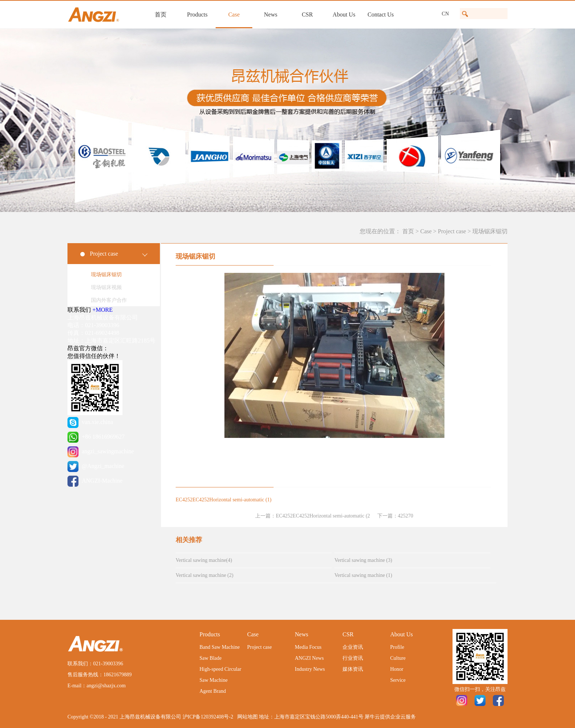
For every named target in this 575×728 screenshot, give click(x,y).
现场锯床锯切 (490, 231)
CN (445, 14)
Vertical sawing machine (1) (363, 575)
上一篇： (313, 516)
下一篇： (395, 516)
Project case (452, 231)
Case (426, 231)
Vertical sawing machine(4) (204, 560)
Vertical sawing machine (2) (204, 575)
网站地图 (246, 717)
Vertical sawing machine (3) (363, 560)
